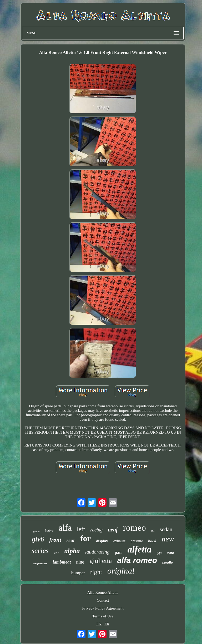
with (171, 553)
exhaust (119, 541)
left (81, 529)
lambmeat (62, 562)
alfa (65, 528)
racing (96, 530)
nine (80, 562)
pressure (137, 541)
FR (107, 624)
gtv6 (38, 539)
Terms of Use (103, 616)
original (121, 571)
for (85, 538)
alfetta (140, 549)
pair (118, 552)
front (55, 540)
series (40, 551)
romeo (135, 528)
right (96, 572)
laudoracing (97, 552)
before (49, 531)
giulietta (101, 561)
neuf (113, 530)
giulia (36, 531)
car (57, 553)
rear (71, 540)
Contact (103, 600)
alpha (72, 551)
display (102, 541)
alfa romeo (137, 560)
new (168, 539)
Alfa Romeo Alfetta (103, 592)
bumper (78, 573)
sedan (166, 529)
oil (153, 531)
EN (99, 624)
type (159, 553)
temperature (40, 563)
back (152, 541)
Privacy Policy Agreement (103, 608)
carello (168, 563)
